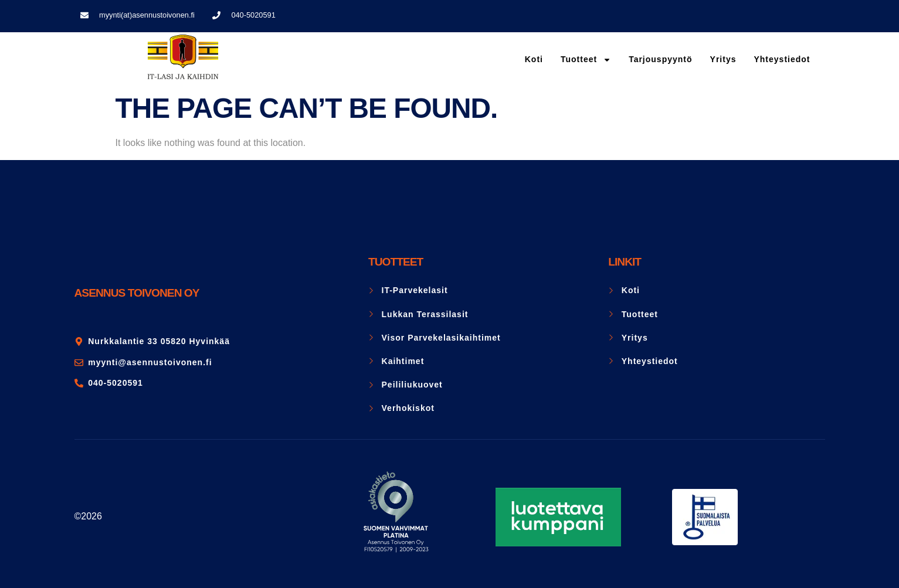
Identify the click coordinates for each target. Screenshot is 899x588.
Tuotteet (586, 60)
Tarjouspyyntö (660, 59)
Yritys (723, 59)
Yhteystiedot (782, 59)
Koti (534, 59)
